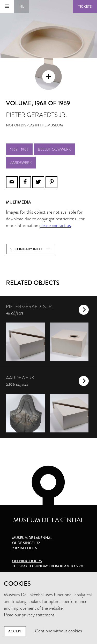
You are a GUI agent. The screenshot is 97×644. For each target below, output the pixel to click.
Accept (15, 631)
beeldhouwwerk (54, 149)
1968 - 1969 (19, 149)
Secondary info (30, 249)
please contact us (55, 226)
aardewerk (21, 163)
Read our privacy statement (29, 615)
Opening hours (27, 561)
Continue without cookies (58, 631)
